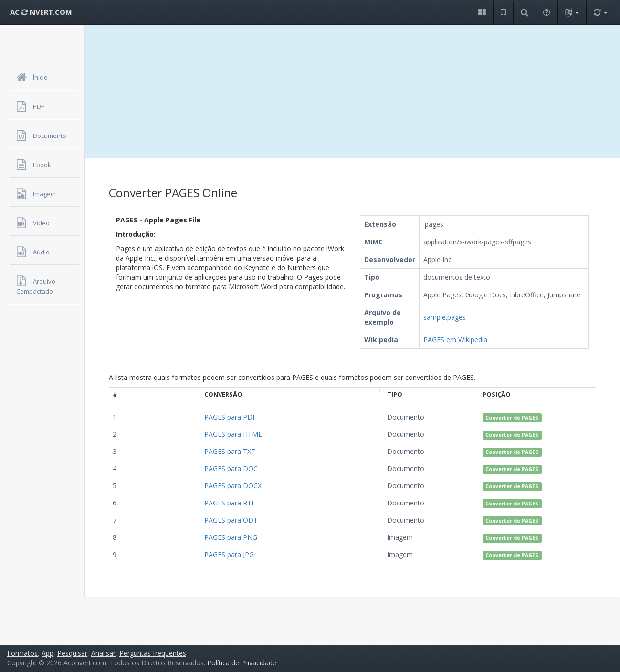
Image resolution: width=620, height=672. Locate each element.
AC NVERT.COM (41, 12)
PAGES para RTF (230, 503)
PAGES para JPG (229, 554)
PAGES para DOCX (233, 486)
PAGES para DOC (231, 468)
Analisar (103, 653)
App (47, 653)
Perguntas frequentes (153, 653)
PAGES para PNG (231, 537)
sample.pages (445, 317)
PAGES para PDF (230, 417)
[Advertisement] (352, 92)
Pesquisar (72, 653)
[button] (482, 13)
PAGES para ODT (231, 520)
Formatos (22, 653)
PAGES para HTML (233, 434)
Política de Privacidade (242, 663)
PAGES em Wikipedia (455, 340)
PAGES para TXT (230, 451)
